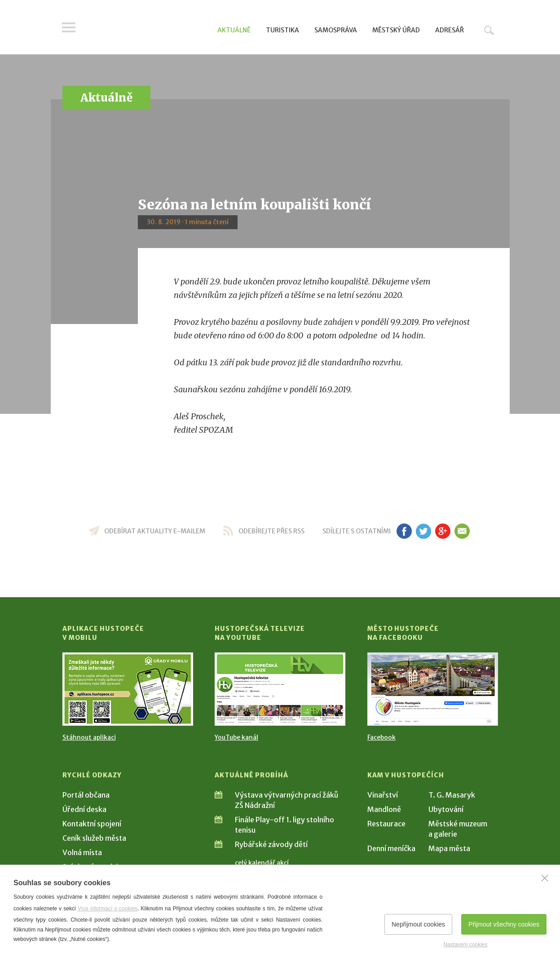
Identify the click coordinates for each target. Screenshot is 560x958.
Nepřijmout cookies (418, 924)
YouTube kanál (236, 737)
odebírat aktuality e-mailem (155, 531)
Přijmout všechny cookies (504, 924)
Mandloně (384, 809)
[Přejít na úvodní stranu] (148, 29)
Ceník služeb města (94, 838)
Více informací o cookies (108, 909)
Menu (69, 28)
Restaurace (386, 824)
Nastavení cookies (465, 945)
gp (443, 531)
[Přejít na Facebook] (433, 689)
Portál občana (86, 795)
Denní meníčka (391, 848)
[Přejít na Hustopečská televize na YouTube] (280, 689)
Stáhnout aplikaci (89, 737)
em (462, 531)
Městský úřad (396, 30)
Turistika (282, 30)
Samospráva (336, 30)
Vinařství (383, 795)
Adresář (450, 30)
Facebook (381, 737)
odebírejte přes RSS (271, 531)
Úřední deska (84, 809)
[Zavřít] (545, 878)
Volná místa (82, 852)
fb (404, 531)
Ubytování (446, 809)
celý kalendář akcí (262, 863)
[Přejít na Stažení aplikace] (128, 689)
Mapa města (449, 848)
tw (424, 531)
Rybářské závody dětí (271, 844)
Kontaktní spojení (92, 824)
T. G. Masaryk (452, 795)
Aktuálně (234, 30)
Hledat (489, 30)
